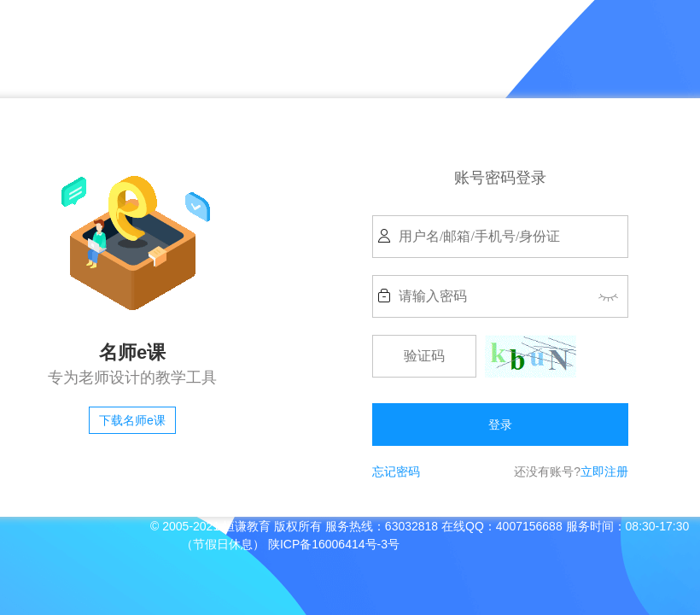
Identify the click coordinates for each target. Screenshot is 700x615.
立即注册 (604, 471)
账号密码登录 (500, 178)
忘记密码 (396, 471)
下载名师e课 (132, 420)
